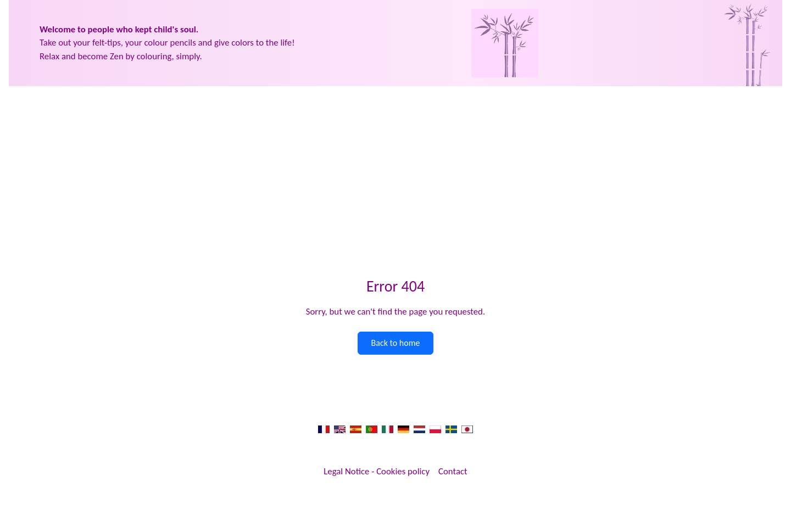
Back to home (396, 343)
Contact (453, 471)
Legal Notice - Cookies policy (377, 471)
